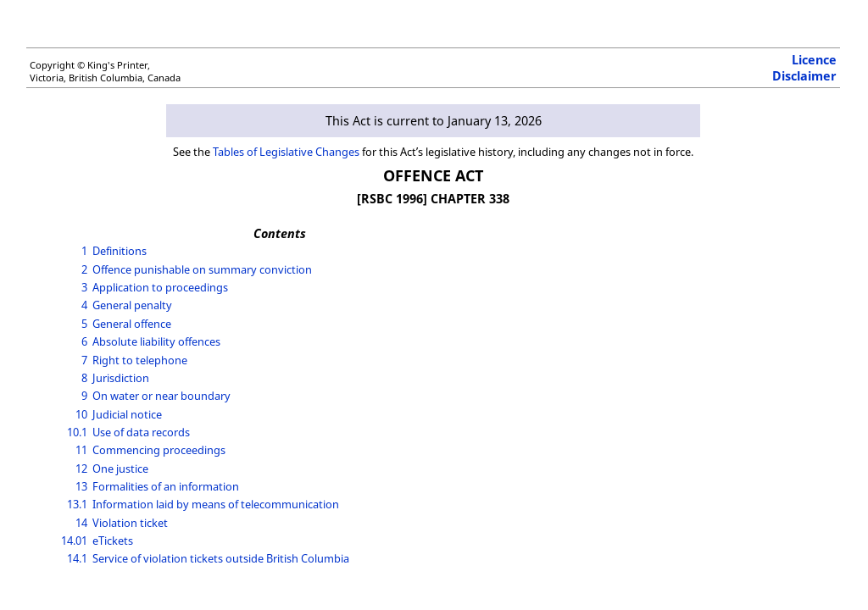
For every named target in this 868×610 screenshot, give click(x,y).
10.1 (77, 432)
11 (81, 450)
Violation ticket (130, 523)
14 (81, 523)
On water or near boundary (161, 396)
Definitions (120, 251)
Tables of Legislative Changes (286, 152)
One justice (120, 469)
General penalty (132, 305)
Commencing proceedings (159, 450)
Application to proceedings (160, 287)
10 (81, 414)
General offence (132, 324)
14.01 (74, 541)
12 (81, 469)
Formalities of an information (166, 486)
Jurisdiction (121, 378)
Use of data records (141, 432)
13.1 (77, 504)
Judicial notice (127, 414)
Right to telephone (140, 360)
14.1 (77, 558)
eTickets (113, 541)
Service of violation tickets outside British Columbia (221, 558)
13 (81, 486)
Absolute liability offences (156, 341)
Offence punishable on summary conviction (202, 269)
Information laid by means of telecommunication (216, 504)
